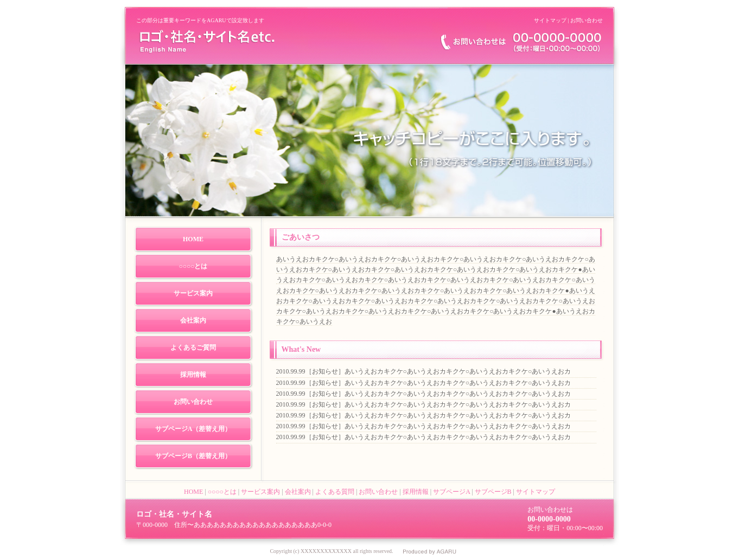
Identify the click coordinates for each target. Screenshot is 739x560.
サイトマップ (550, 20)
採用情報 (193, 375)
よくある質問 (335, 492)
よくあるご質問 (193, 347)
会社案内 (193, 320)
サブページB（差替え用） (193, 456)
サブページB (493, 492)
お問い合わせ (587, 20)
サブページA (451, 492)
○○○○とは (193, 266)
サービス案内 (193, 293)
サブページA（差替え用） (193, 429)
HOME (193, 239)
